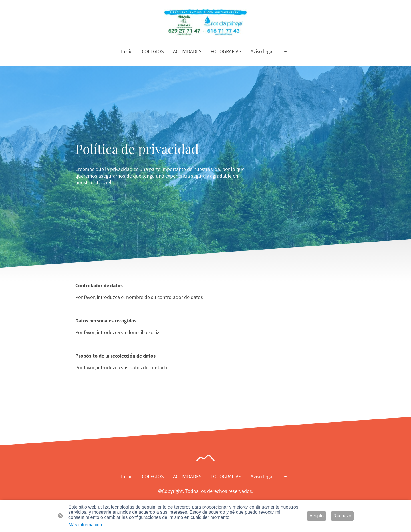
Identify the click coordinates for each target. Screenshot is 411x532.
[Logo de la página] (205, 22)
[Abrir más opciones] (285, 51)
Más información (85, 525)
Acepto (317, 516)
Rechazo (342, 516)
